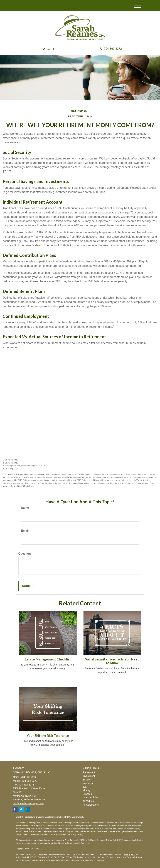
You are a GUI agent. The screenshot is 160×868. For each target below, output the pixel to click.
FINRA (127, 854)
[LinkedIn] (49, 49)
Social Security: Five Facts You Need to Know (112, 661)
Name (25, 508)
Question (25, 554)
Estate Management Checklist (48, 659)
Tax (85, 787)
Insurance (88, 783)
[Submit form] (28, 586)
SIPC (133, 854)
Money (87, 790)
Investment (89, 776)
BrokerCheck (78, 817)
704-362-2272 (111, 49)
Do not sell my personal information (74, 843)
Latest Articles (91, 798)
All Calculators (91, 805)
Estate (86, 780)
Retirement (89, 772)
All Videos (88, 801)
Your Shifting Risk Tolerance (48, 736)
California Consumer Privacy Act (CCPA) (105, 840)
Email (25, 531)
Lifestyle (87, 794)
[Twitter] (44, 49)
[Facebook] (53, 49)
